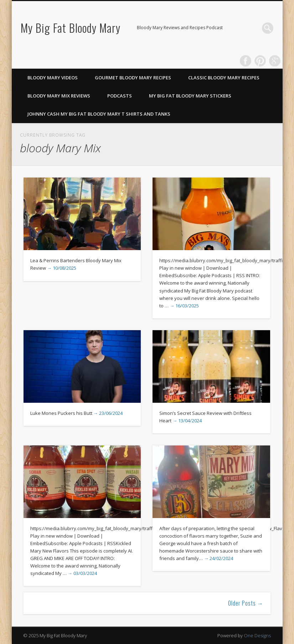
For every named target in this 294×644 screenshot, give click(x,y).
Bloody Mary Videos (53, 78)
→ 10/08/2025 (62, 268)
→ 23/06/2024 (108, 413)
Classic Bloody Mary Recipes (224, 78)
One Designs (257, 635)
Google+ (275, 61)
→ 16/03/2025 (184, 306)
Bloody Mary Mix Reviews (59, 96)
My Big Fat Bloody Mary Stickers (190, 96)
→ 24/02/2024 (218, 558)
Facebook (246, 61)
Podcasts (120, 96)
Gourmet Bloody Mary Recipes (133, 78)
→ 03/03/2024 (82, 573)
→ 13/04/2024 (187, 421)
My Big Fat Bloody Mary (71, 28)
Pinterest (260, 61)
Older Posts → (246, 603)
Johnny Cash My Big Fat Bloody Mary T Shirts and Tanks (99, 114)
